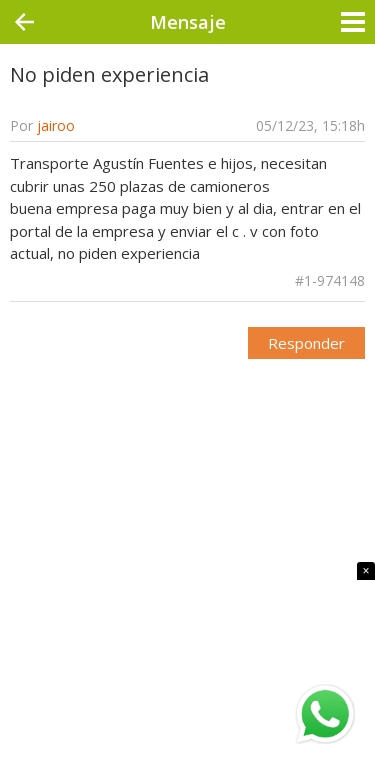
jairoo (56, 125)
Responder (306, 343)
